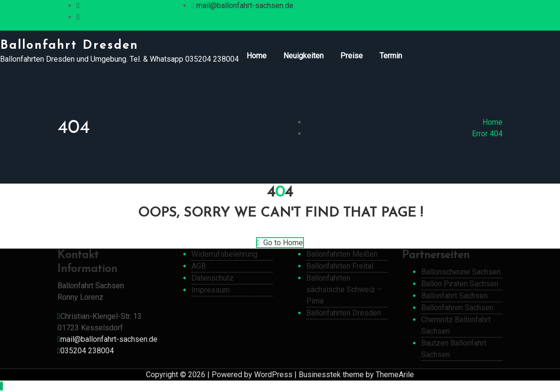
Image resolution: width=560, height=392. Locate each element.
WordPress (273, 375)
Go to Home (280, 243)
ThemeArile (395, 375)
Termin (391, 56)
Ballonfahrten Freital (340, 266)
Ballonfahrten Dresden (344, 313)
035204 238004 (87, 351)
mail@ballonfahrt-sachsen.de (245, 5)
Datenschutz (213, 278)
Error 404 (487, 134)
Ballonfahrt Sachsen (454, 296)
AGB (199, 266)
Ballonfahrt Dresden (69, 46)
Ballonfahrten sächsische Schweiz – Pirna (344, 289)
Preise (352, 56)
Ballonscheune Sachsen (461, 272)
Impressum (211, 290)
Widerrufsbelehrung (224, 254)
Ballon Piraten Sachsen (460, 284)
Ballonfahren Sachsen (457, 308)
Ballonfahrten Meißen (342, 254)
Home (257, 56)
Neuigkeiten (303, 56)
